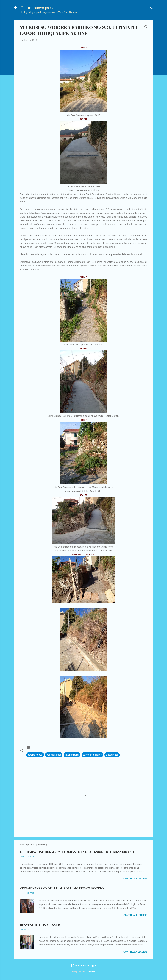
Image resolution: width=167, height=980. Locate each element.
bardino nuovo (35, 755)
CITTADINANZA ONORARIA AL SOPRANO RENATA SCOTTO (62, 888)
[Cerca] (152, 9)
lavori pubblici (72, 755)
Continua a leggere (135, 879)
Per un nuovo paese (38, 8)
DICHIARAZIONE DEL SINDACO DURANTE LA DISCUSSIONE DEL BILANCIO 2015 (77, 852)
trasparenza (112, 755)
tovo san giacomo (92, 755)
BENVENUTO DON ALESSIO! (40, 925)
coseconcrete (54, 755)
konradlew (91, 972)
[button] (145, 27)
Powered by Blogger (83, 966)
